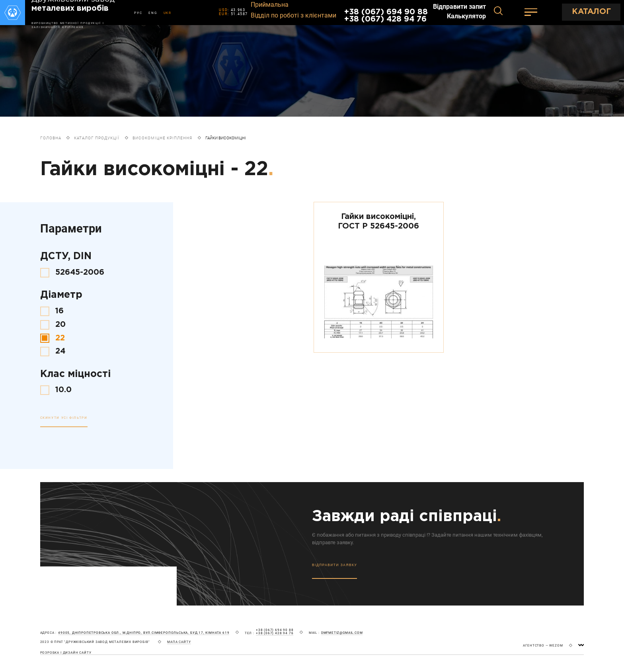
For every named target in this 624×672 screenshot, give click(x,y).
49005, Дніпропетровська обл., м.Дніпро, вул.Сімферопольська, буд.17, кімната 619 (144, 633)
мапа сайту (179, 642)
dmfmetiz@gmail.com (342, 633)
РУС (138, 13)
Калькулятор (466, 16)
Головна (51, 138)
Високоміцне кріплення (162, 138)
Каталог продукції (97, 138)
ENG (153, 13)
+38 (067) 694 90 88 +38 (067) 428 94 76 (386, 16)
